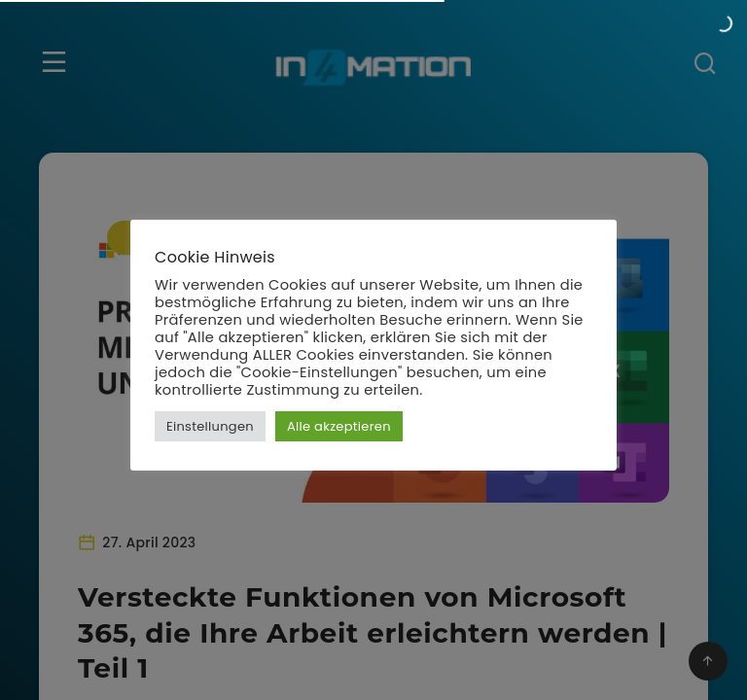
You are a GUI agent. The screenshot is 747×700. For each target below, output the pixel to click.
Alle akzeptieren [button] (339, 426)
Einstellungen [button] (210, 426)
